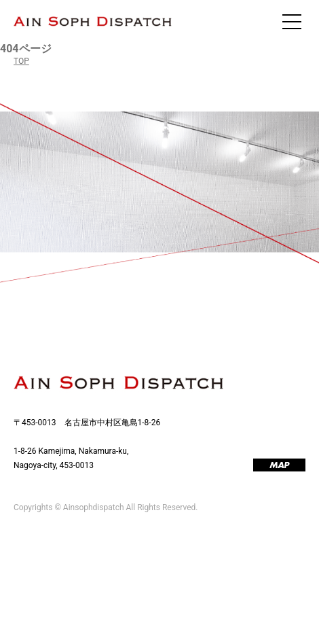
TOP (21, 61)
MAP (279, 465)
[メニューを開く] (292, 22)
